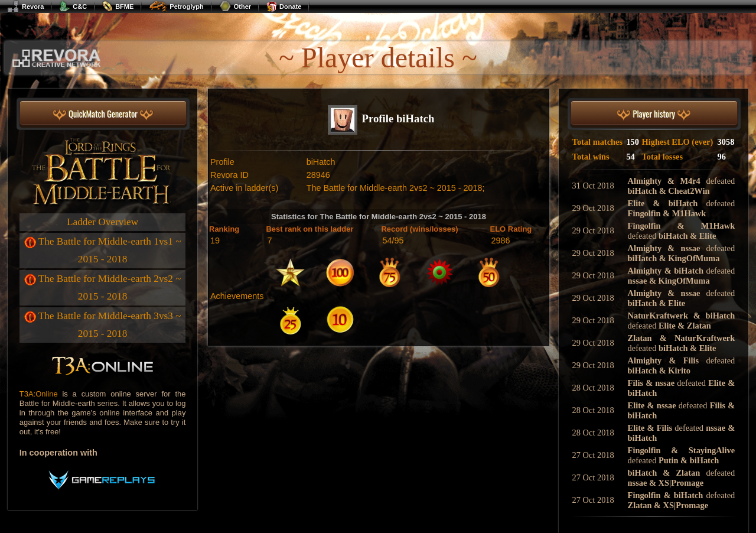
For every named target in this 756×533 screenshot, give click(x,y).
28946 (318, 175)
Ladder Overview (102, 222)
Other (235, 6)
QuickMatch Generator (103, 114)
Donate (284, 6)
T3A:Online (39, 394)
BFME (118, 6)
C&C (73, 6)
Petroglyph (176, 6)
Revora (25, 6)
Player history (654, 114)
